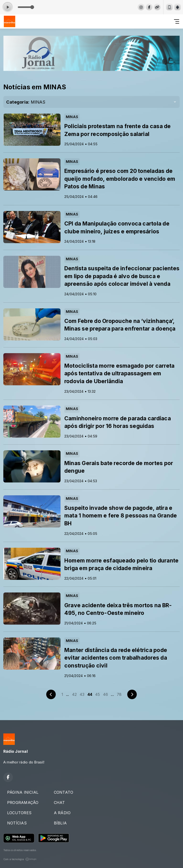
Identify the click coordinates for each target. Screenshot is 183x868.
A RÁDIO (62, 813)
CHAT (59, 803)
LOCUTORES (19, 813)
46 (105, 694)
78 (119, 694)
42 (74, 694)
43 (82, 694)
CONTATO (64, 792)
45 (97, 694)
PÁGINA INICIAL (23, 792)
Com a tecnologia (20, 859)
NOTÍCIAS (17, 823)
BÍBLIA (60, 823)
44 (90, 694)
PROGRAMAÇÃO (23, 803)
